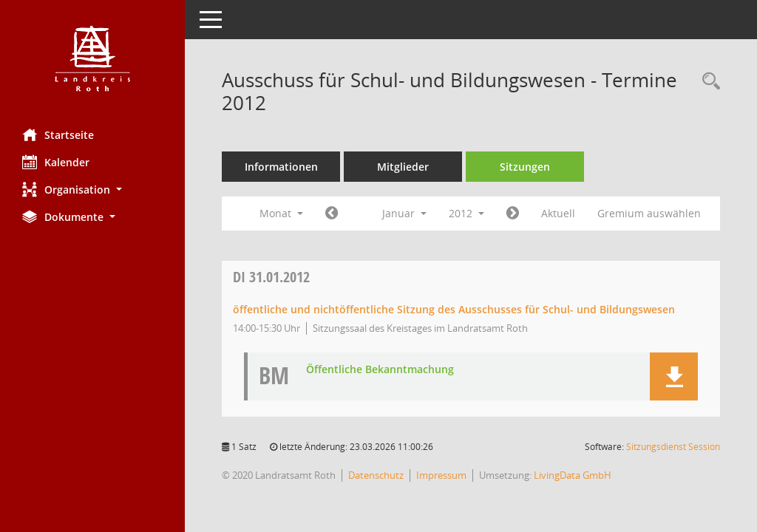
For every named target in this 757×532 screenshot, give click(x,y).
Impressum (441, 475)
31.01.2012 (271, 277)
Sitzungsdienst (673, 447)
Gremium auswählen (649, 213)
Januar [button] (404, 213)
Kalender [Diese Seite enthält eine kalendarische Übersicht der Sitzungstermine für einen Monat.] (56, 162)
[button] (92, 190)
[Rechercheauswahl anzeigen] (707, 82)
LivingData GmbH (573, 475)
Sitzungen (525, 167)
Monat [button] (281, 213)
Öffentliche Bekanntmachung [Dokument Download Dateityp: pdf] (380, 370)
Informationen (281, 167)
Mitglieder (403, 167)
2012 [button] (466, 213)
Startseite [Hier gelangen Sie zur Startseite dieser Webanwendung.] (58, 134)
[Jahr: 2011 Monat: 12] (332, 214)
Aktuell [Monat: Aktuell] (558, 213)
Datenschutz (376, 475)
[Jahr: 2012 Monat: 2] (513, 214)
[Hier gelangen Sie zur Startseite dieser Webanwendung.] (92, 59)
